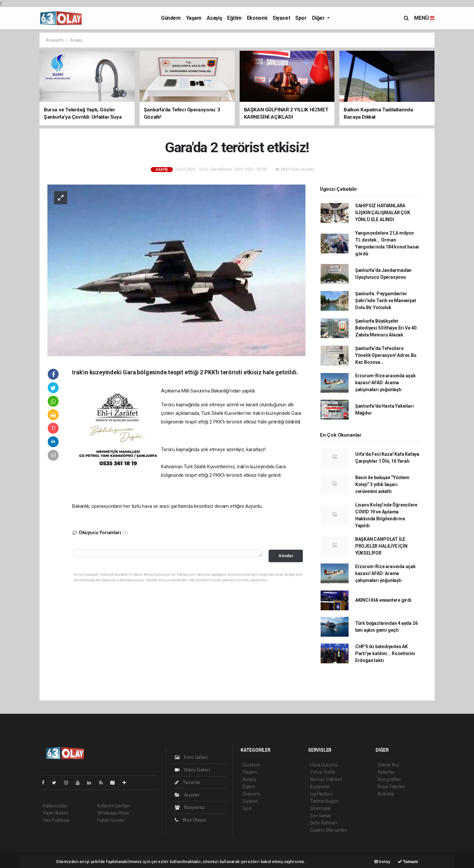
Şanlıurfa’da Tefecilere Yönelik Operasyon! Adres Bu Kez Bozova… (386, 355)
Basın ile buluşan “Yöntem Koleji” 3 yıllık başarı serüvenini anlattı (382, 484)
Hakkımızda (55, 806)
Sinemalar (320, 808)
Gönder (286, 556)
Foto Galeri (191, 757)
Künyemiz (190, 807)
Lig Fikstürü (321, 794)
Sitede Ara (388, 765)
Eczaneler (320, 787)
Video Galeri (192, 770)
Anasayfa (55, 40)
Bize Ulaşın (190, 820)
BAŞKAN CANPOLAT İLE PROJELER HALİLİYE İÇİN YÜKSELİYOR (381, 546)
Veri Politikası (56, 820)
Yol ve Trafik (323, 772)
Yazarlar (188, 782)
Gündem (171, 18)
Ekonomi (257, 18)
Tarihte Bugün (324, 801)
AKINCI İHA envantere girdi (383, 600)
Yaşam (194, 18)
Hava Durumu (324, 765)
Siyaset (281, 18)
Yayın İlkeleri (55, 813)
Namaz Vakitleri (326, 779)
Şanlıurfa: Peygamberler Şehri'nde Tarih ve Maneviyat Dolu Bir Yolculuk (386, 301)
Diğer (319, 18)
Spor (301, 18)
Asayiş (214, 18)
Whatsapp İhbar (113, 813)
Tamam (408, 862)
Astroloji (386, 794)
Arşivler (187, 795)
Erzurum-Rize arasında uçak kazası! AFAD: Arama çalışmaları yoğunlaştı (385, 383)
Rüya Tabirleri (391, 787)
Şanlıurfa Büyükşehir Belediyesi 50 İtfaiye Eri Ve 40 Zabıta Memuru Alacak (386, 328)
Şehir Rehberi (324, 823)
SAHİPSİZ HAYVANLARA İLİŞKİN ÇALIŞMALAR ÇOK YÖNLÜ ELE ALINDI (383, 213)
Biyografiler (389, 779)
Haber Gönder (111, 820)
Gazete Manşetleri (329, 830)
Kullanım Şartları (113, 806)
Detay (382, 862)
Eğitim (234, 18)
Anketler (386, 772)
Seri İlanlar (321, 816)
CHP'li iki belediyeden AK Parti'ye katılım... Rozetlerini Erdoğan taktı (385, 653)
